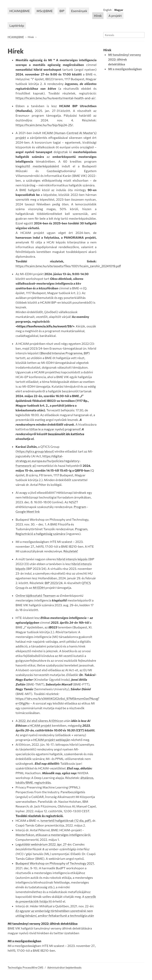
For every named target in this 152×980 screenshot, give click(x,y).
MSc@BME (45, 11)
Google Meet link (28, 511)
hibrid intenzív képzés (72, 559)
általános (87, 778)
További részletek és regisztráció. (39, 816)
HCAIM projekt (40, 725)
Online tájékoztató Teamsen (36, 595)
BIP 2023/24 (54, 583)
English (107, 10)
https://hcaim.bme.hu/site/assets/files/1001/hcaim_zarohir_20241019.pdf (68, 266)
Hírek (98, 16)
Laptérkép (17, 25)
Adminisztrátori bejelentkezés (64, 968)
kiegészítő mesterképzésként (37, 166)
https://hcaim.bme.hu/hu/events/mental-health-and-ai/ (55, 98)
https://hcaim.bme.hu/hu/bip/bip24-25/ (44, 125)
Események (79, 11)
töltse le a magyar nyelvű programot (55, 429)
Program (80, 507)
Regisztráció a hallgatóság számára (40, 534)
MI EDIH (39, 588)
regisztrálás (42, 782)
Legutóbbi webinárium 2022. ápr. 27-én (43, 844)
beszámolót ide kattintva (66, 434)
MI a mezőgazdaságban (24, 941)
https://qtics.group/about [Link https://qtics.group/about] (35, 451)
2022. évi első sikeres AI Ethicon (41, 721)
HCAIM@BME (19, 11)
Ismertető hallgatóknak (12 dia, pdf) (66, 820)
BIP (62, 11)
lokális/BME (24, 782)
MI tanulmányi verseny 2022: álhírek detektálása (42, 923)
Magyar (119, 10)
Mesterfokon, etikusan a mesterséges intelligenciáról (53, 835)
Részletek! (71, 551)
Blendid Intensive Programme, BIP (65, 353)
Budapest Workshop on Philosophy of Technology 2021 (55, 863)
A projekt (115, 16)
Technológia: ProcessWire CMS (25, 968)
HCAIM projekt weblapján (52, 740)
